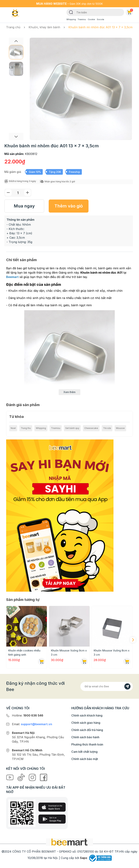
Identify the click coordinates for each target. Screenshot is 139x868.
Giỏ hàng (130, 12)
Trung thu (26, 428)
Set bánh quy (72, 428)
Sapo (84, 858)
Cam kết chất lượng (84, 752)
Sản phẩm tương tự (23, 600)
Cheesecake (91, 428)
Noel (13, 428)
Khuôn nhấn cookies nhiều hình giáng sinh (24, 653)
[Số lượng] (18, 193)
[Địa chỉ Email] (107, 686)
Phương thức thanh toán (87, 744)
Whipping (71, 19)
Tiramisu (82, 19)
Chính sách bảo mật (85, 759)
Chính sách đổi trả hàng (87, 730)
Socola (100, 19)
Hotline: (28, 715)
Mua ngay (24, 206)
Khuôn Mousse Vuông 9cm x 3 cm (69, 653)
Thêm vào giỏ (69, 206)
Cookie (91, 19)
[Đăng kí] (127, 686)
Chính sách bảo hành (85, 737)
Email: (32, 724)
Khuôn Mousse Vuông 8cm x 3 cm (111, 653)
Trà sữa (107, 428)
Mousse (120, 428)
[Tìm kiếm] (71, 12)
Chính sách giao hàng (86, 723)
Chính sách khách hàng (87, 715)
